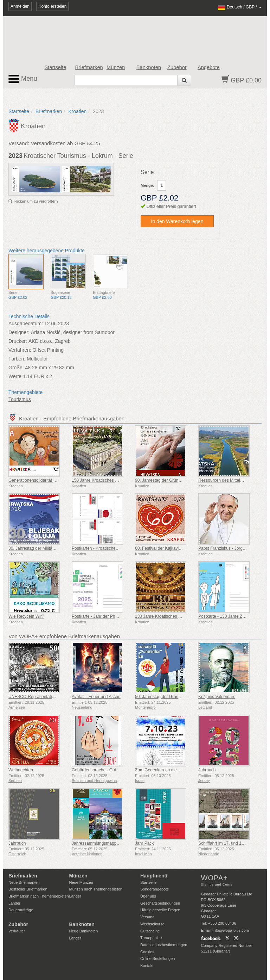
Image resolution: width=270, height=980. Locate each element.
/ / (240, 7)
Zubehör (177, 67)
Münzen (116, 67)
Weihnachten (21, 770)
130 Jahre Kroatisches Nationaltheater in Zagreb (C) (184, 616)
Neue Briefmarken (24, 882)
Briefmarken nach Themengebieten (39, 896)
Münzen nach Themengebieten (96, 889)
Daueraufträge (21, 910)
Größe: (16, 368)
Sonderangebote (155, 889)
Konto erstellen (52, 6)
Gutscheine (150, 931)
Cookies (147, 952)
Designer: (19, 332)
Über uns (148, 896)
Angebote (209, 67)
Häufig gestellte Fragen (160, 910)
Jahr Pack (144, 843)
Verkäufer (17, 931)
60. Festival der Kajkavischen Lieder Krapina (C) (180, 548)
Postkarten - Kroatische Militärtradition (107, 548)
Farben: (17, 359)
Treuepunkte (151, 938)
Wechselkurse (152, 924)
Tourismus (20, 399)
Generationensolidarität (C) (34, 480)
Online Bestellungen (157, 959)
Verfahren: (20, 350)
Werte (15, 376)
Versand (147, 917)
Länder (14, 903)
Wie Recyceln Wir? (26, 616)
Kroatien (77, 111)
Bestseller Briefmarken (28, 889)
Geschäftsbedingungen (160, 903)
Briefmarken (89, 67)
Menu (23, 79)
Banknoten (149, 67)
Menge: (147, 185)
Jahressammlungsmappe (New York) (106, 843)
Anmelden (20, 6)
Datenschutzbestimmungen (164, 945)
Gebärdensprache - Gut (94, 770)
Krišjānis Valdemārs (217, 697)
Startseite (56, 67)
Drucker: (18, 341)
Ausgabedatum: (26, 323)
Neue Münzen (81, 882)
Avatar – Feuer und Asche (96, 697)
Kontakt (147, 966)
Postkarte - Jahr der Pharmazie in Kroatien (112, 616)
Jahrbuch (207, 770)
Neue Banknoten (84, 931)
